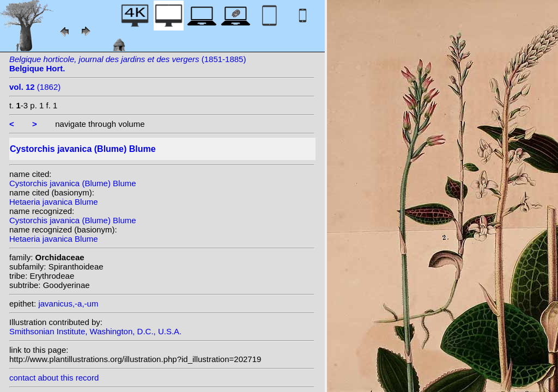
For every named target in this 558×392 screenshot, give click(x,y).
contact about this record (54, 378)
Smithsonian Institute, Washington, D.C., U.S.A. (95, 331)
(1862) (35, 87)
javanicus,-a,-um (68, 304)
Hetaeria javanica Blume (54, 202)
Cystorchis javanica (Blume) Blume (73, 183)
